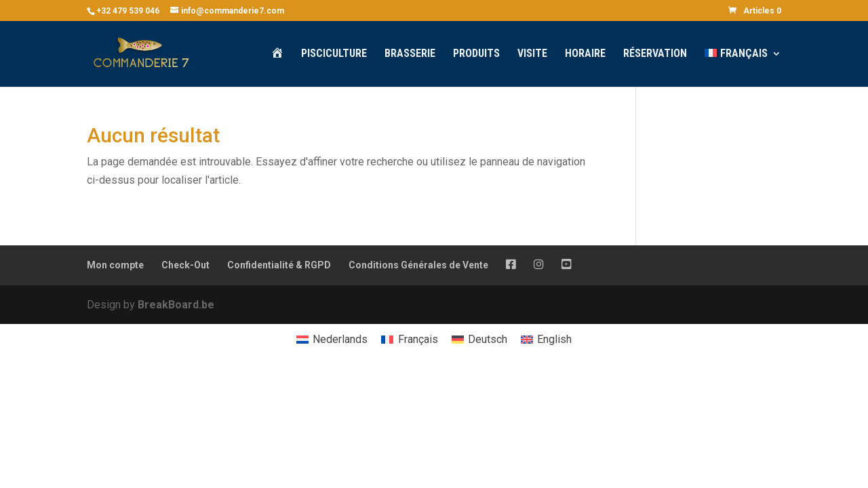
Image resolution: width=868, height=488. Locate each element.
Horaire (585, 54)
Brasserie (410, 54)
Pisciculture (334, 54)
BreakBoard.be (176, 305)
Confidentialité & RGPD (279, 265)
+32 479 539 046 (128, 11)
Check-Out (185, 265)
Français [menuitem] (418, 339)
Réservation (655, 54)
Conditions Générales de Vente (418, 265)
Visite (532, 54)
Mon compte (115, 265)
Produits (476, 54)
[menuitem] (743, 67)
